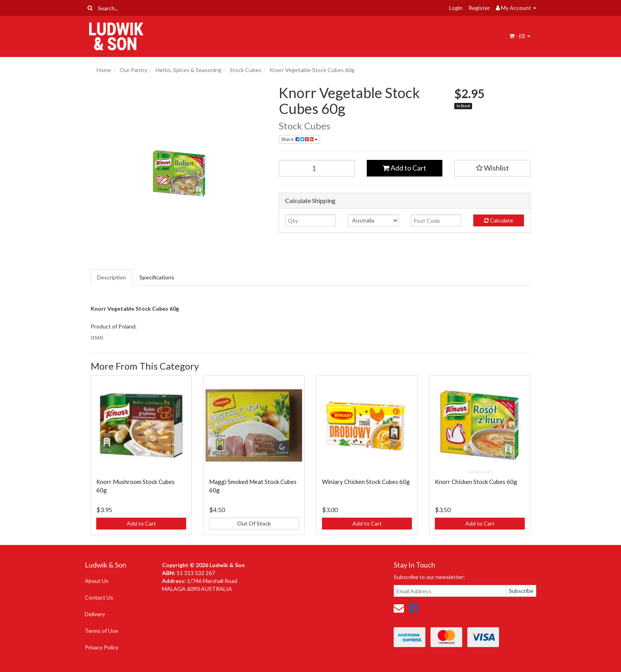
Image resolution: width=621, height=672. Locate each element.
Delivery (95, 614)
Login (456, 8)
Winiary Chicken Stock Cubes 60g (366, 482)
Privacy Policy (102, 647)
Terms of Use (101, 631)
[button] (492, 168)
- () (520, 36)
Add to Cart (404, 168)
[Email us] (399, 608)
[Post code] (436, 220)
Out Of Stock (254, 523)
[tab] (112, 277)
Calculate (499, 220)
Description (111, 277)
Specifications (157, 277)
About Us (97, 581)
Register (479, 8)
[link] (414, 608)
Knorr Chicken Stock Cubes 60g (476, 482)
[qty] (310, 220)
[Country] (373, 220)
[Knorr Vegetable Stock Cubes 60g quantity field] (317, 168)
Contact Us (99, 597)
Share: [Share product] (299, 139)
